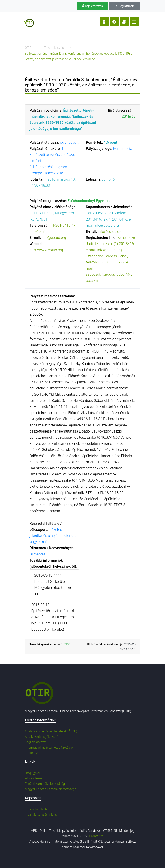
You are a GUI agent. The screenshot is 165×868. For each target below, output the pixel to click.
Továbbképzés (54, 48)
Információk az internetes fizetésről (49, 748)
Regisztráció (125, 6)
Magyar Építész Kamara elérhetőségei (51, 789)
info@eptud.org (54, 238)
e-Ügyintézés (34, 778)
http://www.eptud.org (46, 250)
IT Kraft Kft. (96, 836)
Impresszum (34, 753)
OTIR (28, 48)
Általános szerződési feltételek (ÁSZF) (51, 731)
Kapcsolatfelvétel (37, 809)
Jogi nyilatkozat (36, 742)
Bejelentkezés (93, 6)
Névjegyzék (33, 773)
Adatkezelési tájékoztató (42, 737)
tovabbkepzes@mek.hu (41, 815)
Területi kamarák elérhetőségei (46, 784)
